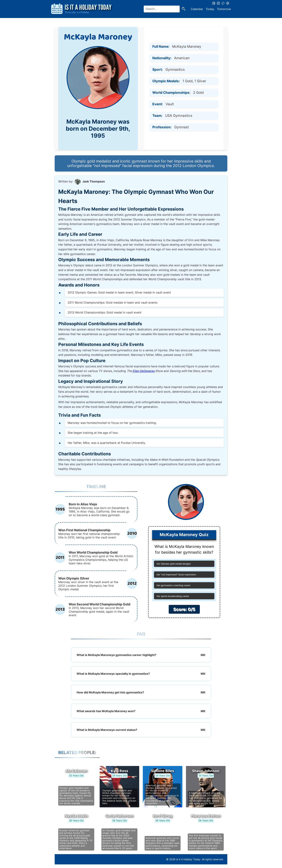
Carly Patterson (120, 816)
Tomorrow (224, 9)
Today (210, 9)
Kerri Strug (163, 816)
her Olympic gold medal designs (174, 564)
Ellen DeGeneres (144, 371)
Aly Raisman (76, 771)
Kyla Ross (120, 771)
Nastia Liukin (76, 816)
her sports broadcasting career (173, 596)
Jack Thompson (94, 181)
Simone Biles (163, 771)
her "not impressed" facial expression (176, 575)
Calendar (197, 9)
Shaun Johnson (206, 771)
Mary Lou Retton (206, 816)
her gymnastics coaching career (174, 585)
